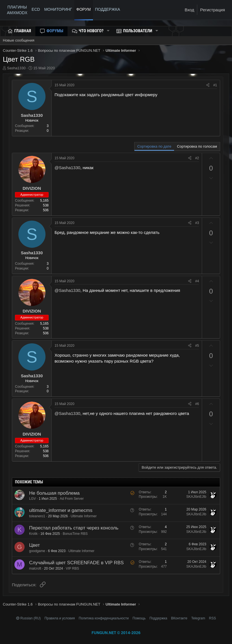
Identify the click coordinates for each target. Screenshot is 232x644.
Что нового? (91, 31)
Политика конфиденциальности (104, 618)
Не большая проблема (54, 493)
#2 (197, 158)
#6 (197, 404)
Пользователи (138, 31)
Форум (84, 9)
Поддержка (158, 618)
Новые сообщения (19, 40)
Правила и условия (59, 618)
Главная (23, 31)
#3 (197, 223)
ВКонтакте (179, 618)
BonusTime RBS (75, 534)
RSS (213, 618)
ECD (36, 9)
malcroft (35, 568)
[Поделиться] (208, 85)
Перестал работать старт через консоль (74, 528)
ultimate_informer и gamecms (61, 510)
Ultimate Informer (84, 516)
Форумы (55, 31)
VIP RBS (72, 568)
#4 (197, 281)
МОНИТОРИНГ (58, 9)
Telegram (198, 618)
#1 (215, 85)
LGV (32, 499)
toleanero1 (37, 516)
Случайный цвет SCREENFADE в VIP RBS (76, 563)
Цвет (34, 545)
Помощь (139, 618)
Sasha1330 (16, 68)
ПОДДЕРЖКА (109, 9)
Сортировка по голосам (197, 146)
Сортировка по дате (154, 146)
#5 (197, 346)
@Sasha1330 (67, 168)
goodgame (37, 551)
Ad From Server (72, 499)
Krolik (33, 534)
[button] (108, 31)
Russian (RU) (29, 618)
